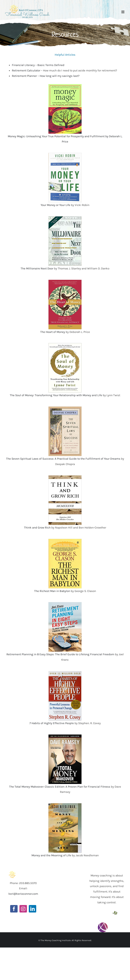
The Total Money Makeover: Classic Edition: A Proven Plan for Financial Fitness (60, 787)
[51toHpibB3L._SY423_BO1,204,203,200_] (65, 672)
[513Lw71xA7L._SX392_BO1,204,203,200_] (65, 736)
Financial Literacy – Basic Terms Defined (38, 65)
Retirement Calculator (26, 70)
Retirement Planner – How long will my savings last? (46, 76)
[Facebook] (14, 909)
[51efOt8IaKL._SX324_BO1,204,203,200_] (65, 154)
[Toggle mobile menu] (123, 12)
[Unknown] (65, 218)
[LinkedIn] (32, 909)
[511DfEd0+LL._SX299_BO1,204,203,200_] (65, 540)
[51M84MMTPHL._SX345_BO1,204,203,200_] (65, 805)
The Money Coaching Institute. (56, 940)
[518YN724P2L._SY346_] (65, 85)
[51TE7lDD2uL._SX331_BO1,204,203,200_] (65, 603)
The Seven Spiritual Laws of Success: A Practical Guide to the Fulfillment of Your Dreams (63, 459)
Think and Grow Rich (37, 527)
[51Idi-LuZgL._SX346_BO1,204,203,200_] (65, 408)
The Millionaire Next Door (37, 268)
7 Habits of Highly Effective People (52, 723)
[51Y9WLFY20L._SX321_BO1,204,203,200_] (65, 281)
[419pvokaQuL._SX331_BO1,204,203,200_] (65, 477)
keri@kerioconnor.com (23, 894)
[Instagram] (23, 909)
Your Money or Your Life (55, 205)
